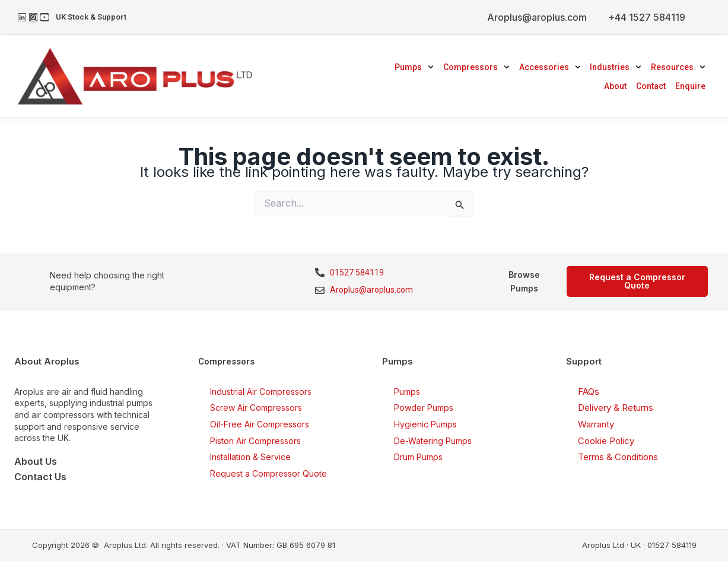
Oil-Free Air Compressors (260, 424)
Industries (616, 67)
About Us (36, 461)
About (615, 86)
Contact (651, 86)
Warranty (596, 424)
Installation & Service (250, 457)
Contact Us (40, 477)
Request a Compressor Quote (268, 473)
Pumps (414, 67)
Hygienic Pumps (425, 424)
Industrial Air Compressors (261, 392)
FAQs (589, 392)
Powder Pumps (424, 408)
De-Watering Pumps (433, 441)
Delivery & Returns (616, 408)
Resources (678, 67)
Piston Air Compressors (255, 441)
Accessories (550, 67)
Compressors (476, 67)
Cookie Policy (606, 441)
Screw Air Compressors (256, 408)
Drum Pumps (418, 457)
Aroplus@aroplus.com (537, 17)
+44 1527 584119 (647, 17)
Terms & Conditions (618, 457)
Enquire (690, 86)
